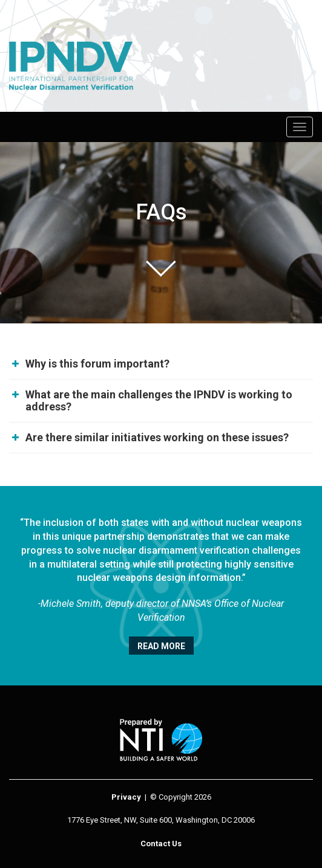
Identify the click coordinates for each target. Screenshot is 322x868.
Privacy (126, 797)
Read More (161, 646)
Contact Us (161, 844)
